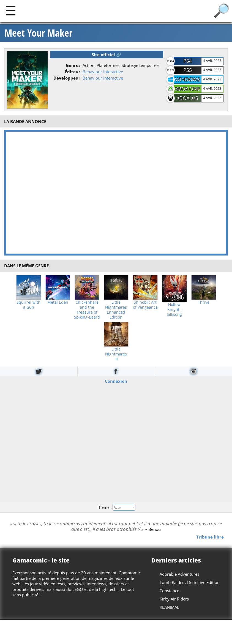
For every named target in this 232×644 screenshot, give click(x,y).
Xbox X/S (187, 98)
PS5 (188, 70)
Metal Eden (58, 302)
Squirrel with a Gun (28, 305)
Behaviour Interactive (103, 72)
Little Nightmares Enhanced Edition (116, 310)
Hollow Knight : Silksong (174, 309)
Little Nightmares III (116, 354)
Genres (73, 65)
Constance (169, 591)
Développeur (67, 78)
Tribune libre (210, 537)
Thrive (204, 302)
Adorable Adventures (179, 574)
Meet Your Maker (38, 33)
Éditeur (73, 72)
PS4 (188, 61)
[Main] (11, 10)
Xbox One (188, 89)
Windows (187, 79)
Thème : (116, 507)
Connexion (116, 381)
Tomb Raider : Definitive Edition (190, 582)
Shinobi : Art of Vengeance (145, 305)
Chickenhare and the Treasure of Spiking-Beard (87, 310)
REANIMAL (169, 607)
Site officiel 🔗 (107, 55)
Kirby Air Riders (174, 599)
